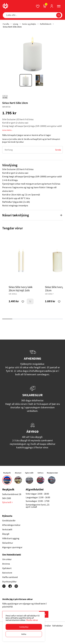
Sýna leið (7, 502)
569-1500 (7, 498)
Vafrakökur (58, 626)
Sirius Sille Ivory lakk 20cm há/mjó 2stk (21, 289)
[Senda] (58, 150)
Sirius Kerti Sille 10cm (12, 27)
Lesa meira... (7, 130)
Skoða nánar (32, 620)
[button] (24, 627)
